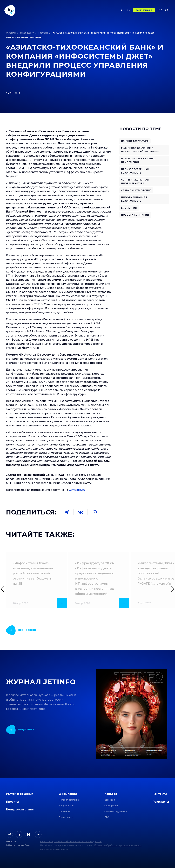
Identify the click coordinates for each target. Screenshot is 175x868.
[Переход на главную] (10, 11)
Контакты (117, 11)
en (133, 11)
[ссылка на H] (29, 834)
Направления (66, 806)
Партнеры (64, 811)
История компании (69, 800)
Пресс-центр (27, 33)
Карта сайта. (47, 842)
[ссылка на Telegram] (9, 834)
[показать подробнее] (21, 630)
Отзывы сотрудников (116, 811)
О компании (68, 794)
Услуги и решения (20, 794)
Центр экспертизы (70, 11)
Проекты (52, 11)
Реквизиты (161, 802)
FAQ (107, 817)
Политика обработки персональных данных (118, 845)
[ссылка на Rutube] (19, 834)
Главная (11, 33)
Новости (43, 33)
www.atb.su (77, 490)
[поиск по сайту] (6, 20)
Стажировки (111, 806)
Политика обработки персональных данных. (78, 842)
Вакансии (110, 800)
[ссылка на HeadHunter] (38, 834)
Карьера (111, 794)
